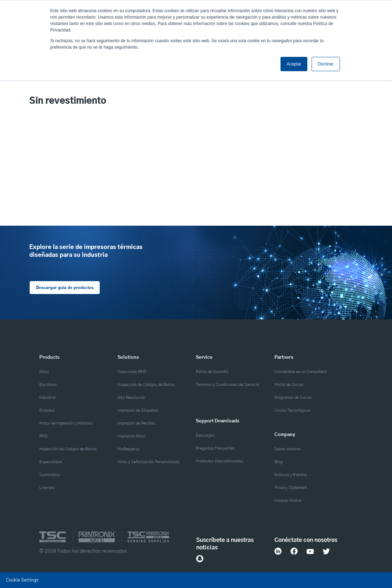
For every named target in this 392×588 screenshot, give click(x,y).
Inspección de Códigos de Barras (68, 449)
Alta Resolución (131, 398)
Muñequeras (128, 449)
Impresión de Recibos (136, 423)
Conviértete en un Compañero (301, 372)
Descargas (205, 435)
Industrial (48, 398)
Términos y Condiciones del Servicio (227, 385)
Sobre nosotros (288, 449)
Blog (278, 462)
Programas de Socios (293, 398)
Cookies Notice (288, 501)
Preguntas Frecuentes (215, 448)
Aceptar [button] (294, 64)
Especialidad (51, 462)
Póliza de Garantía (212, 372)
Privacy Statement (291, 488)
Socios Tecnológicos (292, 410)
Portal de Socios (289, 385)
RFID (44, 436)
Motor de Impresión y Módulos (66, 423)
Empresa (47, 410)
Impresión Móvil (132, 436)
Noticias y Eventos (291, 475)
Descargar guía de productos (64, 288)
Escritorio (48, 385)
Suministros (50, 475)
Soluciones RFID (132, 372)
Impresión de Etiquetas (138, 410)
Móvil (44, 372)
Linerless (47, 488)
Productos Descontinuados (219, 461)
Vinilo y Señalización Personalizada (148, 462)
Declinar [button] (326, 64)
